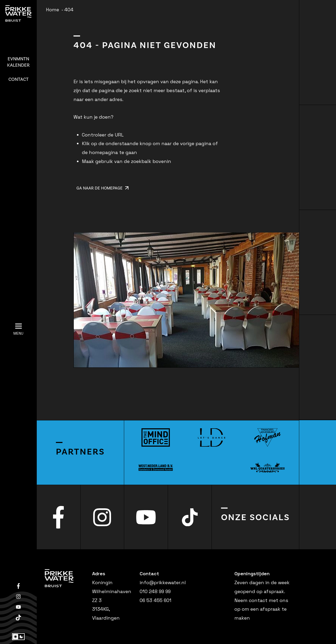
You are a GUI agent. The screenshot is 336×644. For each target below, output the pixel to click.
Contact (19, 79)
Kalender (18, 62)
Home (52, 10)
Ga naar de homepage (103, 188)
